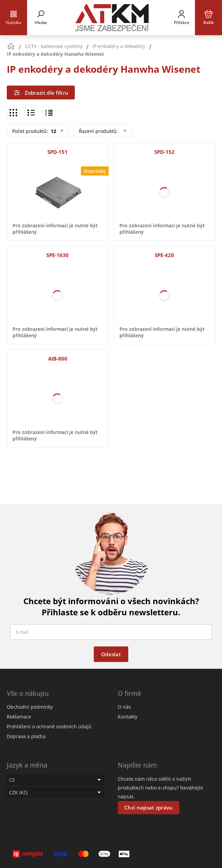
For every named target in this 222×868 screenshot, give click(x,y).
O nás (124, 707)
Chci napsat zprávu (148, 807)
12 (53, 131)
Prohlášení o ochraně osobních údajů (49, 726)
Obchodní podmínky (30, 707)
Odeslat (111, 654)
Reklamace (19, 717)
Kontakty (128, 717)
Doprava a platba (26, 736)
